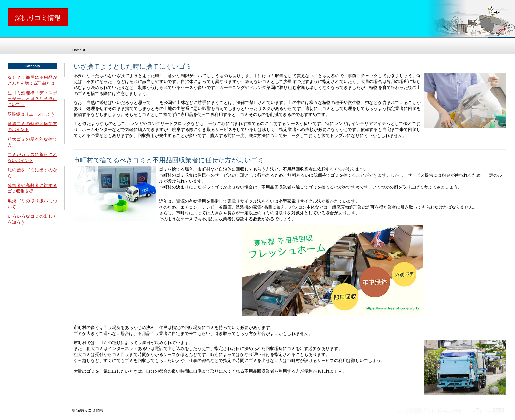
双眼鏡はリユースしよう (31, 114)
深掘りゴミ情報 (38, 18)
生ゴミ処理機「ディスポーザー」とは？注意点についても (32, 99)
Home (501, 30)
